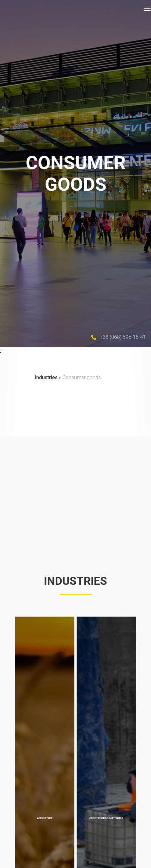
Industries (47, 377)
